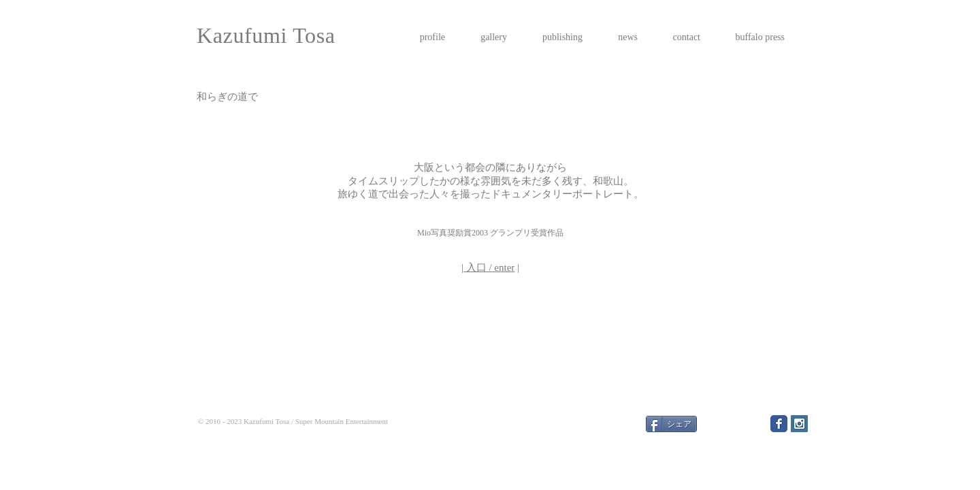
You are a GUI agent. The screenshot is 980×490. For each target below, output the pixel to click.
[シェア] (671, 424)
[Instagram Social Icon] (799, 424)
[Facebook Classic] (779, 424)
